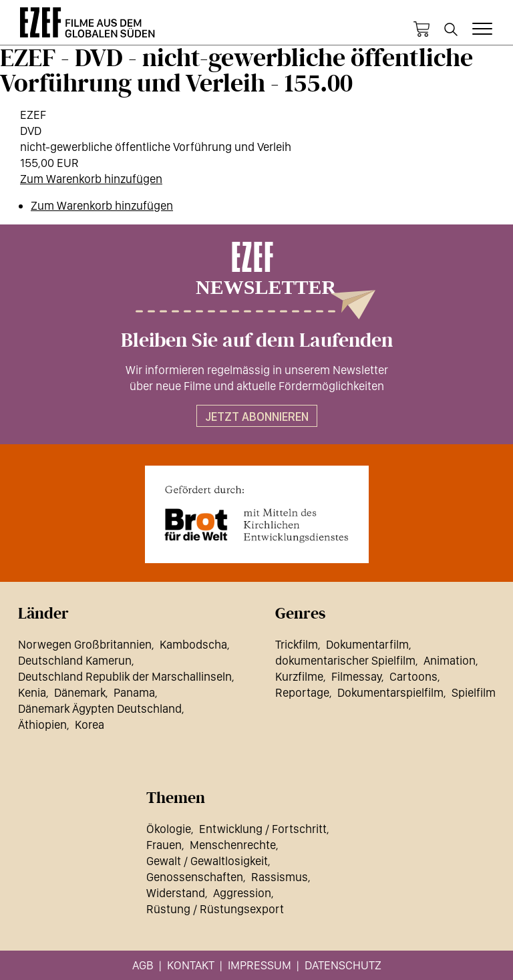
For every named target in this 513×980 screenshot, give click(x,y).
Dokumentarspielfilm (390, 692)
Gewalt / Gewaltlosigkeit (207, 861)
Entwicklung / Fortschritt (263, 829)
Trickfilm (297, 644)
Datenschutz (343, 965)
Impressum (260, 965)
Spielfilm (474, 692)
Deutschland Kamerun (75, 660)
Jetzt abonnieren (257, 417)
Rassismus (280, 877)
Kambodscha (193, 644)
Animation (450, 660)
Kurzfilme (299, 676)
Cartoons (413, 676)
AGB (143, 965)
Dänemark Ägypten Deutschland (100, 708)
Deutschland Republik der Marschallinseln (125, 676)
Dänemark (80, 692)
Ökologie (169, 829)
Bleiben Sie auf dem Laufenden (257, 341)
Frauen (164, 845)
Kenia (32, 692)
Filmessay (356, 676)
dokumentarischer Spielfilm (345, 660)
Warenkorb (421, 29)
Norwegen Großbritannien (85, 644)
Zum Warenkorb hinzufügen (91, 179)
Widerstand (176, 893)
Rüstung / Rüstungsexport (215, 909)
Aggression (242, 893)
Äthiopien (42, 724)
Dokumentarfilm (367, 644)
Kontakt (191, 965)
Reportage (302, 692)
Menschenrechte (233, 845)
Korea (90, 724)
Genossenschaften (195, 877)
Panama (134, 692)
